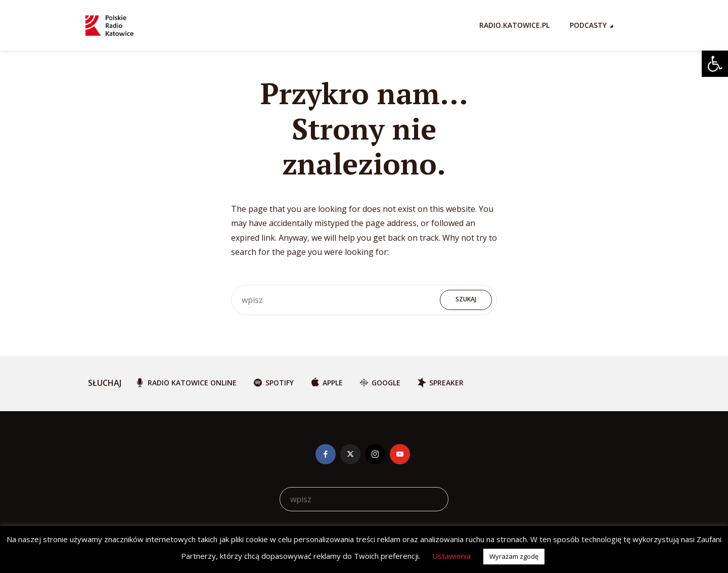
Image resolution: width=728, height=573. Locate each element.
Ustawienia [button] (451, 556)
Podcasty (588, 25)
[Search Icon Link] (638, 25)
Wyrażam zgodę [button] (514, 556)
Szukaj (466, 299)
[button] (715, 64)
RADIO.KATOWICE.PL (514, 25)
